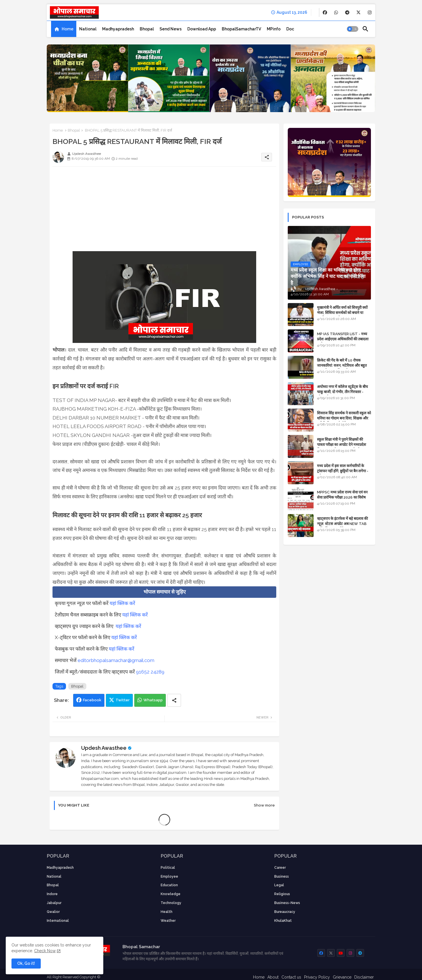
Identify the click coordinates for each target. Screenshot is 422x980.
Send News (171, 29)
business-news (287, 903)
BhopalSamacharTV (241, 29)
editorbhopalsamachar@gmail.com (116, 660)
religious (282, 894)
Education (169, 885)
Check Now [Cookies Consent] (45, 951)
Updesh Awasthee (104, 748)
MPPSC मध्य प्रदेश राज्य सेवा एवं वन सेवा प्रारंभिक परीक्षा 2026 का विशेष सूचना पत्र (342, 497)
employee (169, 876)
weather (168, 921)
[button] (353, 29)
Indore (52, 894)
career (280, 868)
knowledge (171, 894)
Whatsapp (153, 700)
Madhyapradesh (118, 29)
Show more (264, 805)
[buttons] (325, 12)
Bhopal (147, 29)
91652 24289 (150, 672)
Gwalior (53, 912)
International (58, 921)
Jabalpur (54, 903)
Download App (202, 29)
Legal (279, 885)
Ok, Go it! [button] (26, 963)
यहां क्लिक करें (122, 603)
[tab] (64, 29)
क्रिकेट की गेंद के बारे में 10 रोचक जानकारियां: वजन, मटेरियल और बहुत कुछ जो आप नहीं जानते (342, 365)
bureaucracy (285, 912)
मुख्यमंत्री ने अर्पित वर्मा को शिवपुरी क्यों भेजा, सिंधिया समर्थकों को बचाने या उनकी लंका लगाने (342, 313)
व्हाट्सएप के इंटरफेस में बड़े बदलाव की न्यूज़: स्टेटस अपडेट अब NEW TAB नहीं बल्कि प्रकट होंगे (342, 524)
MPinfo (274, 29)
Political (168, 868)
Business (282, 876)
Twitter (123, 700)
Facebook (92, 700)
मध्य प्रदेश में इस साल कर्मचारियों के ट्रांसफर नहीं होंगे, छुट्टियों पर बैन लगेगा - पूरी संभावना (343, 471)
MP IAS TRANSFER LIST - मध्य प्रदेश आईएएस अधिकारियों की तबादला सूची (343, 339)
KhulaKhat (283, 921)
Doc (290, 29)
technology (171, 903)
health (167, 912)
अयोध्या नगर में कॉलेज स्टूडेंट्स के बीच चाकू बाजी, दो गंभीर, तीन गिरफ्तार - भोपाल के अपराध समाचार (342, 392)
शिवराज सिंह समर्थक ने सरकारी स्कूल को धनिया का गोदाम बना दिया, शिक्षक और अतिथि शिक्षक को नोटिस (344, 418)
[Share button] (174, 700)
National (88, 29)
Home (68, 29)
